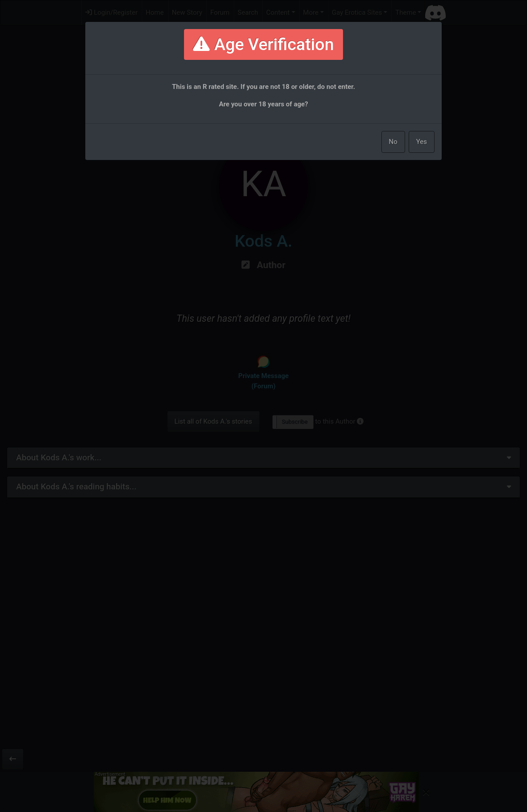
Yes (422, 142)
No (393, 142)
